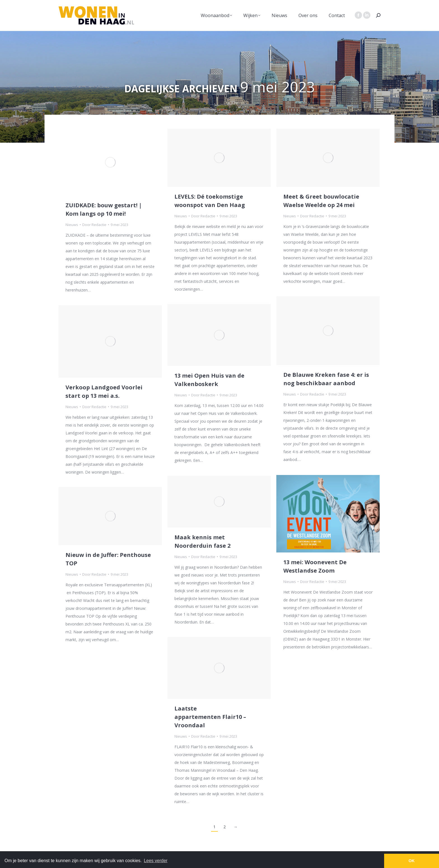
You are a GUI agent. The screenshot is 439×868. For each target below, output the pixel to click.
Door (94, 225)
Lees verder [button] (156, 861)
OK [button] (412, 861)
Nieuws (72, 225)
